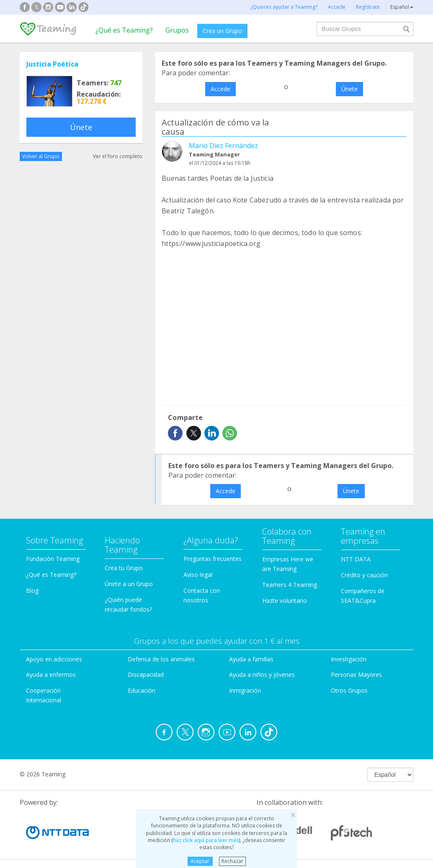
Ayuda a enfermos (51, 675)
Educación (142, 690)
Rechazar (232, 861)
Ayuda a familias (251, 659)
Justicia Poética (52, 64)
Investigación (349, 659)
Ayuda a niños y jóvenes (262, 675)
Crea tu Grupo (124, 568)
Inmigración (245, 690)
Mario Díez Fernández (223, 146)
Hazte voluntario (285, 600)
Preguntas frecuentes (213, 559)
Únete (81, 127)
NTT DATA (356, 559)
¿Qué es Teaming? (124, 30)
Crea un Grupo (222, 31)
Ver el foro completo (118, 156)
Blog (32, 590)
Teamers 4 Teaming (290, 585)
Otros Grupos (349, 690)
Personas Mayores (356, 675)
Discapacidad (146, 675)
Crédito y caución (364, 575)
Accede (220, 89)
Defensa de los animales (161, 659)
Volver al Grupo (41, 156)
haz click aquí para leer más (206, 840)
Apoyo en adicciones (54, 659)
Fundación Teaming (53, 559)
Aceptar (200, 861)
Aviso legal (198, 575)
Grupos (177, 30)
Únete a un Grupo (129, 584)
